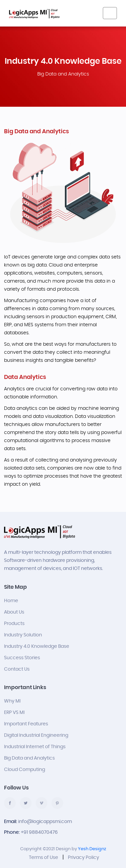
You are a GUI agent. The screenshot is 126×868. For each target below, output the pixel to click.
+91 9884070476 (39, 832)
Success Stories (22, 658)
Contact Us (17, 669)
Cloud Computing (25, 770)
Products (14, 624)
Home (11, 601)
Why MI (12, 701)
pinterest (57, 803)
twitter (26, 803)
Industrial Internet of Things (35, 747)
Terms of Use (44, 858)
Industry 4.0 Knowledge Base (37, 646)
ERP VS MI (14, 713)
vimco (41, 803)
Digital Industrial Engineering (36, 735)
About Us (14, 612)
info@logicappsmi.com (45, 822)
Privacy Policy (83, 858)
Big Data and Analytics (29, 758)
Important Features (26, 724)
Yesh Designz (92, 849)
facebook (10, 803)
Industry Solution (23, 635)
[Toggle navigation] (110, 13)
